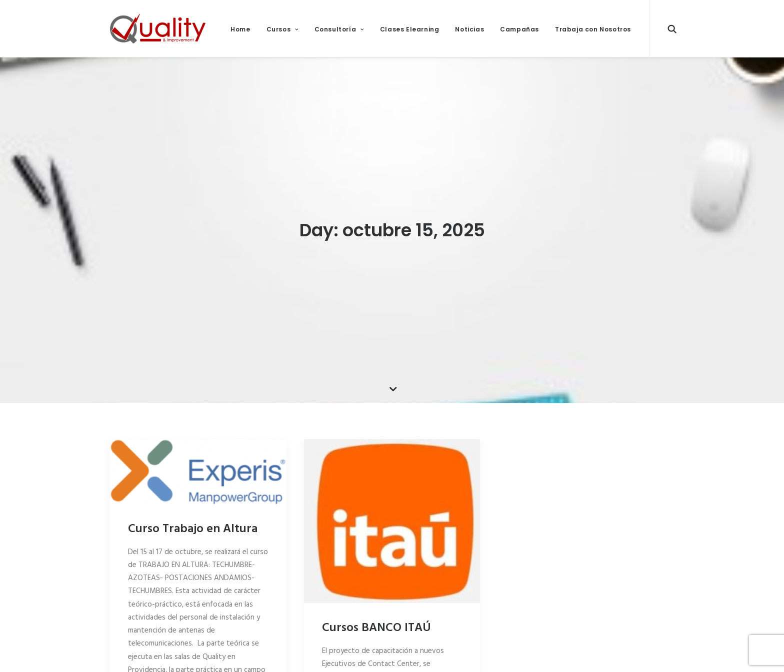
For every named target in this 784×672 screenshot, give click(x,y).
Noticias (469, 29)
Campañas (519, 29)
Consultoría (339, 29)
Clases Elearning (410, 29)
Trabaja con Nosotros (593, 29)
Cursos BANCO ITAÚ (376, 625)
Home (240, 29)
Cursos (282, 29)
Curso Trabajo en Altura (193, 526)
